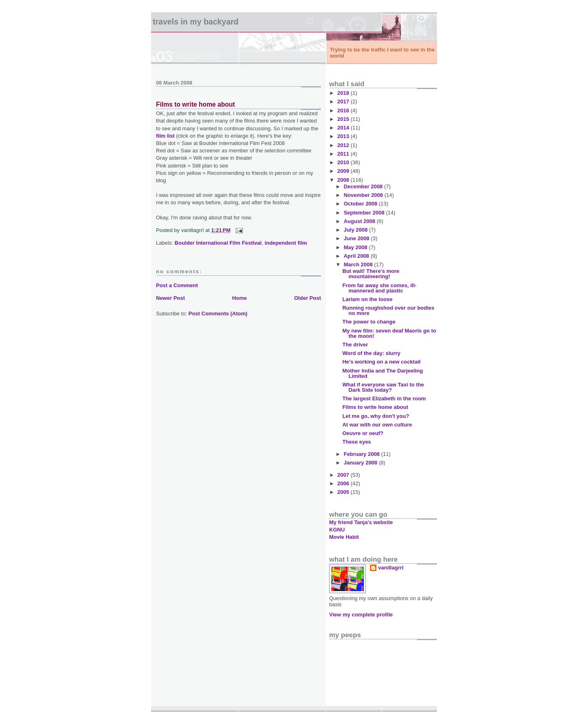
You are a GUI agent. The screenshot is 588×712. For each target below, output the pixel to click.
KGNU (337, 530)
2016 (344, 110)
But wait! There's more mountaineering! (371, 274)
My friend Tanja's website (361, 522)
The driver (355, 345)
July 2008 (356, 230)
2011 (344, 154)
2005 (344, 492)
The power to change (369, 322)
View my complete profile (361, 615)
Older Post (307, 298)
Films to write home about (195, 104)
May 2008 (356, 247)
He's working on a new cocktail (381, 362)
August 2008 (360, 221)
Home (239, 298)
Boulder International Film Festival (218, 243)
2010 (344, 162)
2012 (344, 145)
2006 (344, 483)
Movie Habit (344, 537)
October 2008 (361, 204)
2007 (344, 475)
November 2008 (364, 195)
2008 (344, 180)
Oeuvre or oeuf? (363, 433)
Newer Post (170, 298)
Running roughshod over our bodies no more (388, 310)
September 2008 (365, 213)
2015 (344, 119)
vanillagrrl (391, 568)
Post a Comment (177, 285)
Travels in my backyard (196, 22)
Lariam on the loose (367, 299)
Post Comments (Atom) (218, 314)
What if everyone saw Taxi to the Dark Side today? (383, 387)
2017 (344, 102)
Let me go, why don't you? (375, 416)
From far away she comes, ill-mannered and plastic (379, 288)
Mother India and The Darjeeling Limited (382, 373)
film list (165, 136)
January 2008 (361, 463)
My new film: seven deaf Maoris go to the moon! (389, 333)
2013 (344, 136)
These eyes (356, 442)
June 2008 (357, 238)
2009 (344, 171)
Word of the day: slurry (371, 353)
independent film (286, 243)
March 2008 (359, 264)
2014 (344, 128)
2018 (344, 93)
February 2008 (363, 454)
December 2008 (364, 186)
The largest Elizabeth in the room (384, 398)
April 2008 (357, 256)
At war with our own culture (377, 425)
